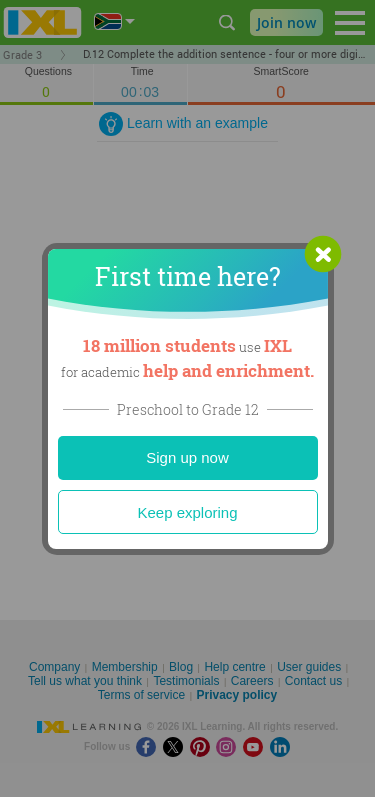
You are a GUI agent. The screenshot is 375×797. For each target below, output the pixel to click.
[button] (323, 254)
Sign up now (187, 457)
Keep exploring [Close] (187, 512)
